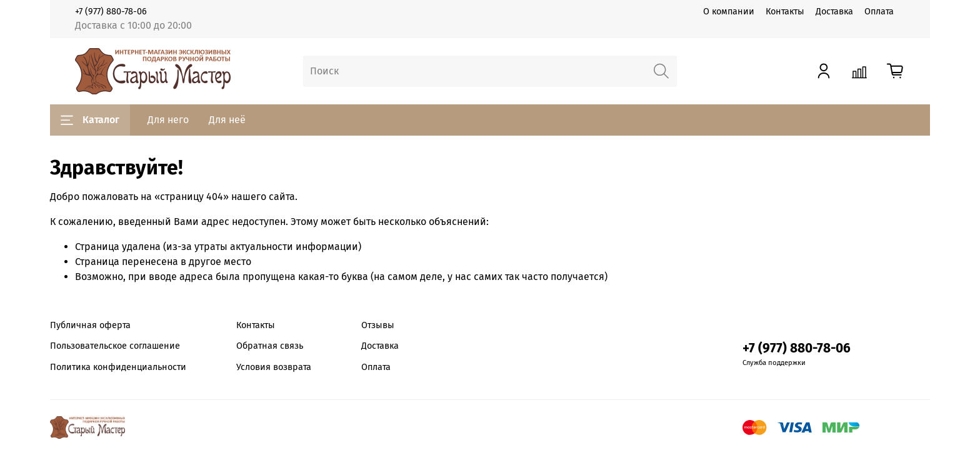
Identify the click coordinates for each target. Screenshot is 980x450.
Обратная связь (270, 346)
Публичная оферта (90, 325)
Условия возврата (274, 367)
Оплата (879, 12)
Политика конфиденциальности (118, 367)
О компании (729, 12)
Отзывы (378, 325)
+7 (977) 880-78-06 (111, 12)
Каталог (90, 120)
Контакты (785, 12)
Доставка (834, 12)
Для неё (227, 120)
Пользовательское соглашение (115, 346)
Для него (168, 120)
